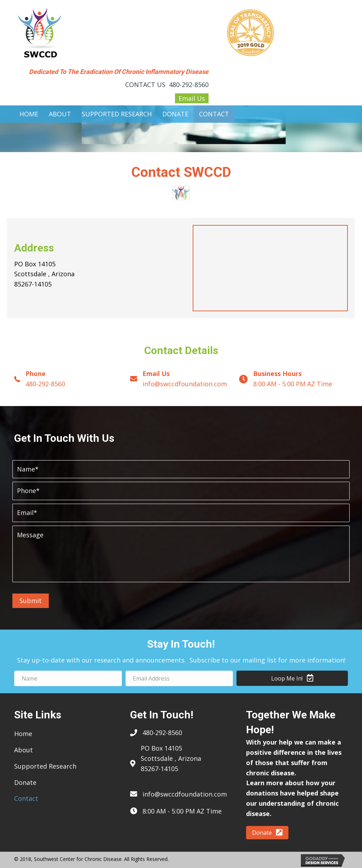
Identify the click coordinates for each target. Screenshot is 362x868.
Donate (25, 782)
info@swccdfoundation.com (185, 384)
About (24, 750)
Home (23, 734)
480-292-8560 (189, 85)
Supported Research (45, 766)
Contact (26, 798)
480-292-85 (159, 733)
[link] (29, 114)
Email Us (192, 98)
